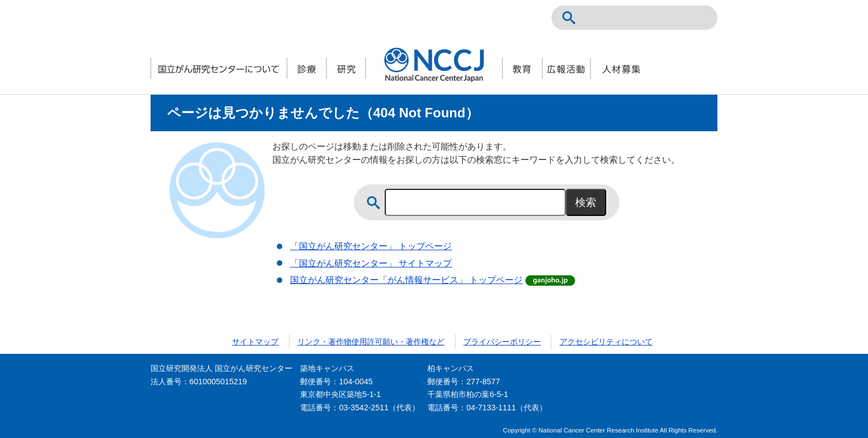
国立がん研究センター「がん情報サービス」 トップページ (406, 280)
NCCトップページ (651, 18)
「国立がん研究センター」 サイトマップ (371, 263)
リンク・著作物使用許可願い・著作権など (371, 342)
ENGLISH (675, 18)
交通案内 (700, 18)
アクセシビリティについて (606, 342)
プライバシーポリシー (502, 342)
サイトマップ (255, 342)
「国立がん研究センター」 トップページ (371, 246)
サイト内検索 (569, 18)
